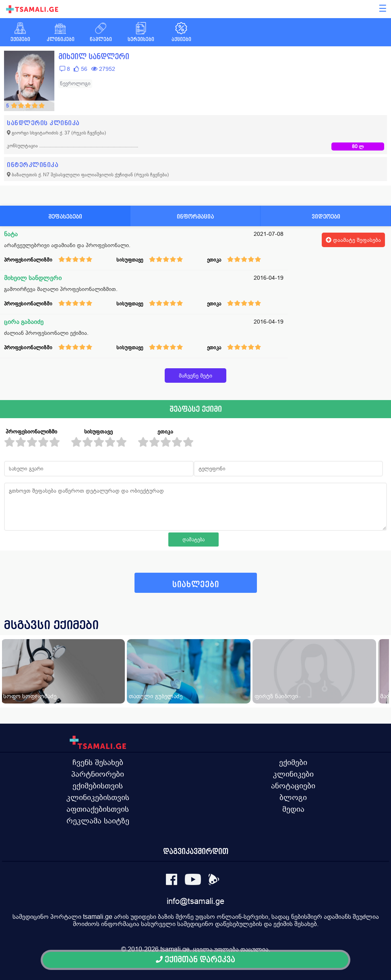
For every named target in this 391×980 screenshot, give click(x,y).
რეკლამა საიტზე (98, 821)
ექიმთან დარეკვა (195, 960)
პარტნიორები (98, 774)
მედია (293, 809)
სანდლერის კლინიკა (43, 123)
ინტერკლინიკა (33, 165)
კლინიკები (293, 774)
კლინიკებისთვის (98, 797)
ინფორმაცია (195, 216)
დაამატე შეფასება (353, 240)
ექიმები (293, 762)
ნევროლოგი (75, 84)
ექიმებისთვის (98, 786)
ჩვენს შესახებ (98, 762)
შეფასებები (65, 216)
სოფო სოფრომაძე (30, 696)
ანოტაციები (293, 786)
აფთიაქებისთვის (98, 809)
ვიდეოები (326, 216)
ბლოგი (293, 797)
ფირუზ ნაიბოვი (276, 696)
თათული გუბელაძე (156, 696)
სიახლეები (196, 585)
